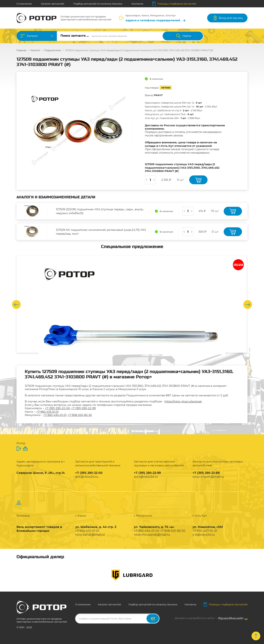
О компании (24, 4)
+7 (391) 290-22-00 (57, 408)
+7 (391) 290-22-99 (83, 408)
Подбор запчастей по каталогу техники (98, 4)
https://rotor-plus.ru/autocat (183, 401)
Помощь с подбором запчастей (174, 4)
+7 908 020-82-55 (80, 415)
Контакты (137, 4)
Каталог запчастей (53, 4)
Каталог (32, 36)
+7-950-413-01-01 (47, 412)
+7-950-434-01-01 (55, 415)
